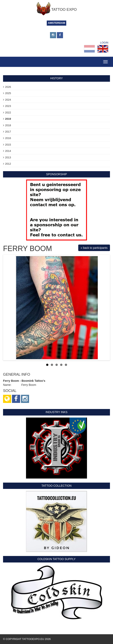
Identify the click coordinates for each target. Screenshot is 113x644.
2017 (8, 132)
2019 (8, 119)
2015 (8, 145)
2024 (8, 100)
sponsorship (57, 174)
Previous (10, 308)
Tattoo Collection (57, 486)
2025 (8, 93)
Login (104, 43)
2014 (8, 151)
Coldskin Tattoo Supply (57, 559)
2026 (8, 87)
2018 (8, 125)
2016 (8, 138)
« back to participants (94, 248)
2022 (8, 113)
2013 (8, 157)
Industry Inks (57, 412)
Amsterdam (57, 23)
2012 (8, 164)
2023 (8, 106)
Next (103, 308)
